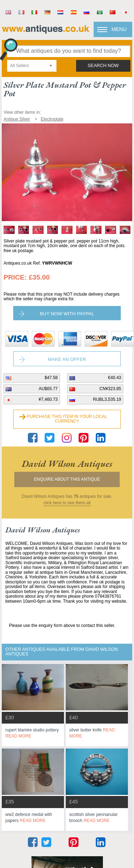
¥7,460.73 (48, 399)
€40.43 (115, 378)
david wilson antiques (67, 464)
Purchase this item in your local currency (67, 419)
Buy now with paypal (67, 314)
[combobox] (32, 66)
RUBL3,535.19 (107, 399)
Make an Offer (67, 359)
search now (103, 66)
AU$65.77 (48, 389)
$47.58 (51, 378)
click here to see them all (67, 503)
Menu (119, 29)
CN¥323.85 (110, 389)
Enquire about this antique (67, 479)
